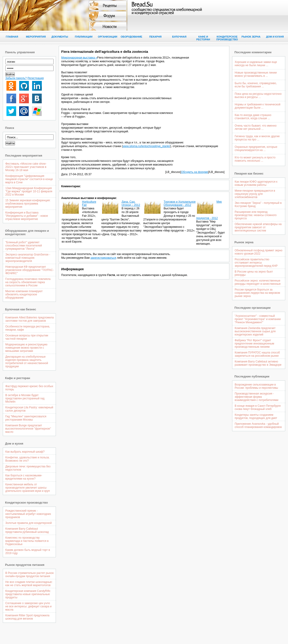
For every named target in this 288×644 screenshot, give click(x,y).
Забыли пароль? (16, 78)
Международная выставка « (79, 58)
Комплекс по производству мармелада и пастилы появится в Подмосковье (27, 541)
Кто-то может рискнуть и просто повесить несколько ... (255, 159)
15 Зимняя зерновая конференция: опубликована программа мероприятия (28, 204)
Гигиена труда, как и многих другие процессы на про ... (257, 138)
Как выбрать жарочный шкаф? (25, 452)
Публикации (84, 37)
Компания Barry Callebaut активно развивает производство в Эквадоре (258, 363)
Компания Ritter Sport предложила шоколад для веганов (27, 617)
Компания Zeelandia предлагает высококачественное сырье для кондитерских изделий (255, 331)
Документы (60, 37)
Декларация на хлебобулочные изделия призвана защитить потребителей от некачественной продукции (27, 362)
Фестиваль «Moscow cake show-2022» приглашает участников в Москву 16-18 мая (26, 167)
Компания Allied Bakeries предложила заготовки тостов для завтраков (30, 319)
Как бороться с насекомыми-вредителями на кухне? (24, 477)
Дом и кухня (275, 37)
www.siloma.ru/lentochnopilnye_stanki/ (146, 146)
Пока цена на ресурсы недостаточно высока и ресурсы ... (258, 95)
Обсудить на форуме (195, 172)
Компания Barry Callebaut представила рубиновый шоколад (27, 530)
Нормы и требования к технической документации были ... (258, 106)
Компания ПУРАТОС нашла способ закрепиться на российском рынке (257, 354)
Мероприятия (36, 37)
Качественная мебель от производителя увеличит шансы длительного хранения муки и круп (28, 488)
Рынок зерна (251, 37)
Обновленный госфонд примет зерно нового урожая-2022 (259, 252)
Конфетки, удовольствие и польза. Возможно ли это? (27, 459)
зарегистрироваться (103, 258)
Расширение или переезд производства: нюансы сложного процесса (256, 215)
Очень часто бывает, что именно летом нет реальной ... (256, 127)
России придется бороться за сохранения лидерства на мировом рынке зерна (257, 293)
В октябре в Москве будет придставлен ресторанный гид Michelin (25, 398)
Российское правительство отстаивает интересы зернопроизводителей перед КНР (256, 263)
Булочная (179, 37)
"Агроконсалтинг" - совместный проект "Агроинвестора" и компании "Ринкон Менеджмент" (258, 319)
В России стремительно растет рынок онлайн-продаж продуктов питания (29, 575)
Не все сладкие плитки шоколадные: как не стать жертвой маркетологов (29, 584)
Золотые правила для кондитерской (29, 523)
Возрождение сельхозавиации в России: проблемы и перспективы (256, 386)
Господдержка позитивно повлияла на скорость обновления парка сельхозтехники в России (28, 282)
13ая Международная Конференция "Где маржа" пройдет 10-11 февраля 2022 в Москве (29, 191)
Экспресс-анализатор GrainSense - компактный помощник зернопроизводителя (28, 258)
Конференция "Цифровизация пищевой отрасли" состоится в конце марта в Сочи (29, 179)
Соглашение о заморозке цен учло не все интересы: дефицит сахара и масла (28, 606)
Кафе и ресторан (203, 38)
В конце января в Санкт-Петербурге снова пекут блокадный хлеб (258, 407)
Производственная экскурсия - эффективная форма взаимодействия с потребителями (256, 397)
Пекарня (155, 37)
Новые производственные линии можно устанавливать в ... (256, 74)
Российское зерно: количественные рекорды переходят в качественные (258, 282)
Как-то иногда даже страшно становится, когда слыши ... (253, 117)
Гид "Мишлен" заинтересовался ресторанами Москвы (26, 418)
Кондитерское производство (227, 38)
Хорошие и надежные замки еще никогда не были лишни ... (256, 64)
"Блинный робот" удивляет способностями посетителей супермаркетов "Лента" (24, 246)
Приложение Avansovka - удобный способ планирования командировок (258, 425)
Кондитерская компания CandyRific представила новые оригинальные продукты (28, 594)
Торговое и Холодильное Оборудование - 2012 (180, 203)
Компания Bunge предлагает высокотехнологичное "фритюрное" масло (28, 429)
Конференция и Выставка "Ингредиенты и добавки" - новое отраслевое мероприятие (27, 216)
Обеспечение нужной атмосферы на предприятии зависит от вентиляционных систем (258, 227)
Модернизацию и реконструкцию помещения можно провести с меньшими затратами (26, 348)
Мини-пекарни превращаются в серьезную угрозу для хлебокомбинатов (255, 194)
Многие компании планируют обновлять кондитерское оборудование (24, 294)
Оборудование (132, 37)
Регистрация (36, 78)
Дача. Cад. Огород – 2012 (131, 203)
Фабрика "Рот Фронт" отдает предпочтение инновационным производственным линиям (254, 344)
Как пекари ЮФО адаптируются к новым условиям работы (256, 183)
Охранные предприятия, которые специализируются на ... (256, 148)
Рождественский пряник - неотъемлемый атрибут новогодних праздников (28, 514)
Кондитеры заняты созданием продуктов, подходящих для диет (256, 416)
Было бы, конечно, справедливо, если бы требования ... (256, 85)
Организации (108, 37)
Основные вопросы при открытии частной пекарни (27, 337)
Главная (12, 37)
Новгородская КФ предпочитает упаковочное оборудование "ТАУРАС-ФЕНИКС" (30, 270)
